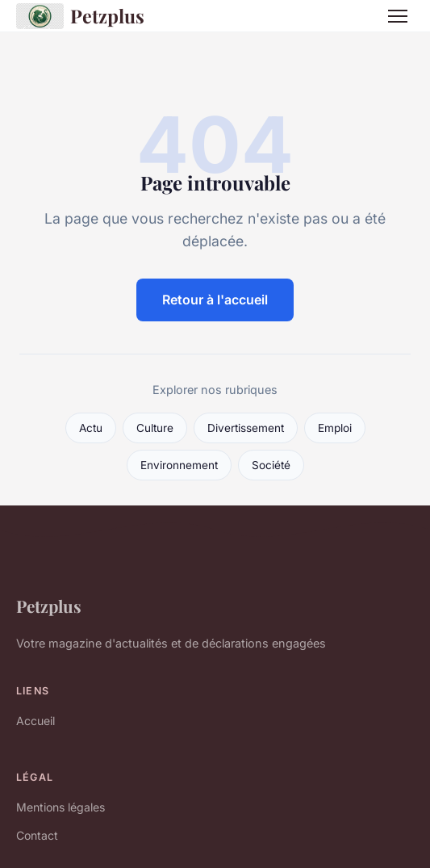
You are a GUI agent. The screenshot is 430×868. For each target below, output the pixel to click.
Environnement (179, 465)
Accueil (35, 721)
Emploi (335, 428)
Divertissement (246, 428)
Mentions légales (61, 807)
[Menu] (398, 16)
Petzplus (80, 16)
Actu (91, 428)
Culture (155, 428)
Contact (37, 835)
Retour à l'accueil (215, 300)
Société (271, 465)
